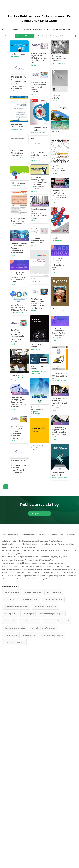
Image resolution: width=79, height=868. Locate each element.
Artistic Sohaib (26, 653)
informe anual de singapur (58, 29)
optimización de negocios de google (51, 824)
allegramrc (45, 238)
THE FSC (24, 122)
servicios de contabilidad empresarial (56, 831)
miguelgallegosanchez (29, 84)
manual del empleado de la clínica (46, 817)
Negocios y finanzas (33, 29)
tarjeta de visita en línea (33, 802)
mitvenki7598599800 (49, 167)
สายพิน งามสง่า (47, 262)
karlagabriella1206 (27, 439)
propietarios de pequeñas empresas (43, 838)
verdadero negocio (11, 809)
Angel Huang (26, 478)
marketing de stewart (11, 824)
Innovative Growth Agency (27, 544)
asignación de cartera (12, 802)
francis (44, 65)
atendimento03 (26, 221)
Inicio (5, 29)
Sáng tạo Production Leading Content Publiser (48, 197)
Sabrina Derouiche (27, 401)
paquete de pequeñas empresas (52, 845)
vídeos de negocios (11, 845)
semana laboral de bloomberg (14, 852)
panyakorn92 (26, 252)
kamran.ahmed (47, 341)
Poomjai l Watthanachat (50, 679)
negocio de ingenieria (54, 802)
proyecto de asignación (31, 809)
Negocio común (10, 831)
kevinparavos (46, 99)
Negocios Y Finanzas (25, 36)
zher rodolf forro (27, 160)
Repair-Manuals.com (49, 529)
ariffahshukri (25, 57)
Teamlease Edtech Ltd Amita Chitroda (49, 552)
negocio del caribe (29, 845)
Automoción (8, 36)
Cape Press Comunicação (26, 585)
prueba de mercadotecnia (29, 831)
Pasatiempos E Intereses (59, 36)
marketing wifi (29, 824)
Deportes (41, 36)
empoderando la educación (53, 809)
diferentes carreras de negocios (15, 838)
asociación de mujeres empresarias (16, 817)
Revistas (16, 29)
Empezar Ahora (39, 723)
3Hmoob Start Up (47, 459)
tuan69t (44, 302)
